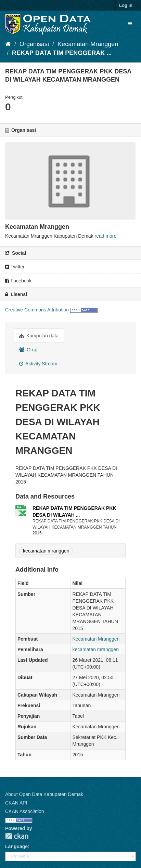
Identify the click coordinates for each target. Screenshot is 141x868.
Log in (126, 5)
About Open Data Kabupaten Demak (44, 794)
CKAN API (16, 803)
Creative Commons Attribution (37, 310)
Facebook (18, 281)
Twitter (15, 267)
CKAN (17, 836)
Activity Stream (38, 364)
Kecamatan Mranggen (88, 44)
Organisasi (34, 44)
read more (106, 236)
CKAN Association (25, 811)
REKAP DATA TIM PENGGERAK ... (62, 53)
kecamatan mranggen (46, 551)
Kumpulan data (39, 336)
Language (16, 846)
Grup (28, 350)
